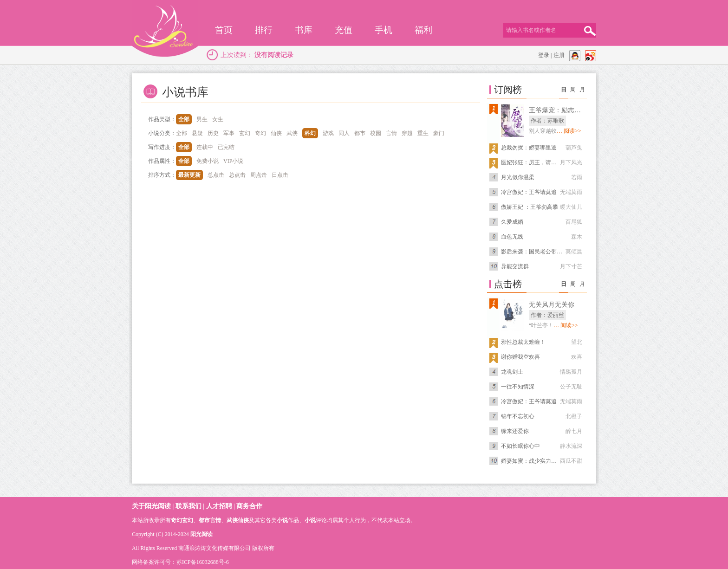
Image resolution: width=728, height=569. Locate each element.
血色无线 (512, 237)
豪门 (439, 133)
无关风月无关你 (552, 305)
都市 (360, 133)
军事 (229, 133)
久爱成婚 (512, 222)
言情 (391, 133)
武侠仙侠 (238, 520)
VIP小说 (233, 161)
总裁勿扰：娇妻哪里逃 (529, 148)
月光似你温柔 (518, 177)
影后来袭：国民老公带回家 (534, 252)
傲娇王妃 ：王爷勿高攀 (530, 207)
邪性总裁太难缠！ (523, 342)
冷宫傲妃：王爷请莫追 (529, 192)
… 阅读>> (569, 131)
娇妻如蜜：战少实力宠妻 (532, 461)
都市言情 (210, 520)
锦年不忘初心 (518, 416)
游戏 (328, 133)
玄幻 (245, 133)
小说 (282, 520)
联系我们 (188, 506)
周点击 (259, 175)
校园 (376, 133)
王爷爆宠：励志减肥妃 (561, 110)
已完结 (226, 147)
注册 (559, 55)
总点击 (216, 175)
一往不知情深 (518, 387)
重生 (423, 133)
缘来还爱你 (515, 431)
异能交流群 (515, 266)
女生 (218, 119)
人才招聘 (219, 506)
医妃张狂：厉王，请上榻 (532, 162)
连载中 (205, 147)
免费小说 (208, 161)
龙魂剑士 (512, 372)
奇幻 (260, 133)
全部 (184, 119)
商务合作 (249, 506)
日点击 (280, 175)
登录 (544, 55)
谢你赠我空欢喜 (520, 357)
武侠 (292, 133)
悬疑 (197, 133)
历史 (213, 133)
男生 (202, 119)
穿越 (407, 133)
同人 (344, 133)
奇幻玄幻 (182, 520)
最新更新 (189, 175)
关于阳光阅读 (151, 506)
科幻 (310, 133)
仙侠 (276, 133)
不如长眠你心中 (520, 446)
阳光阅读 (201, 534)
